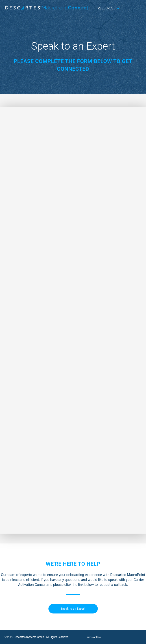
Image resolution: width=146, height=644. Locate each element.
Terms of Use (93, 637)
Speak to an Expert (73, 609)
